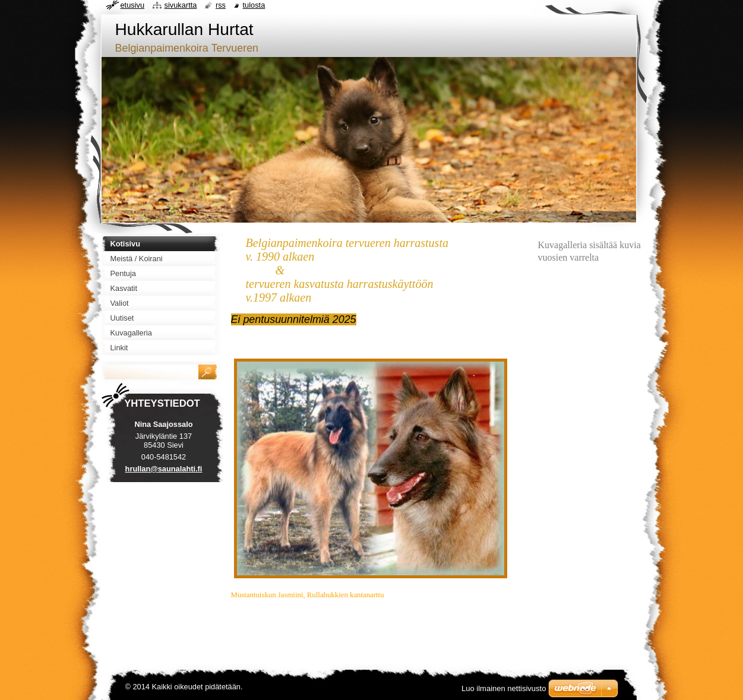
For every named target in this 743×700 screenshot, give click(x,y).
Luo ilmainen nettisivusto (504, 688)
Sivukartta (181, 5)
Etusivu (133, 5)
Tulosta (254, 5)
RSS (221, 5)
